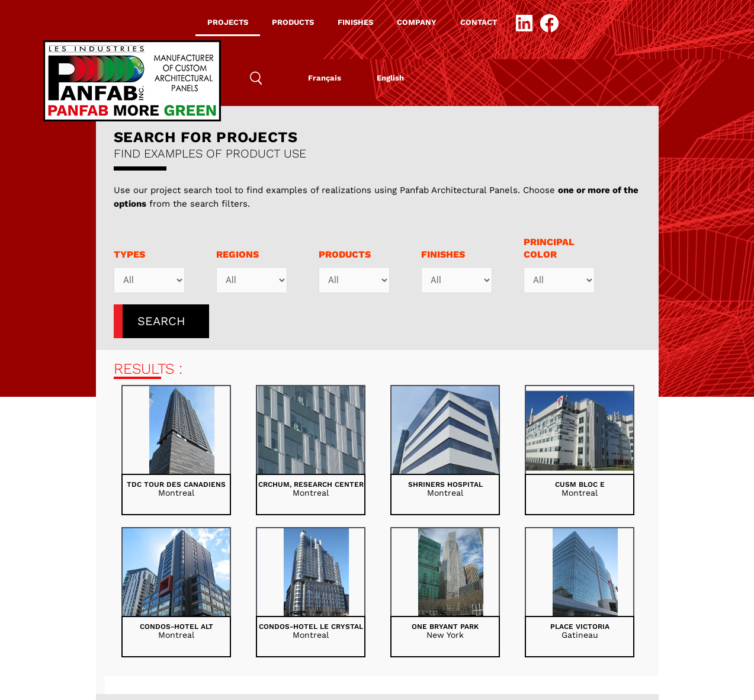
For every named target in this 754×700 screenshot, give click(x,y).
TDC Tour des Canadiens (176, 484)
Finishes (443, 254)
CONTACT (479, 22)
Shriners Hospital (445, 484)
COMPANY (417, 22)
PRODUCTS (293, 22)
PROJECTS (228, 22)
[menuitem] (325, 78)
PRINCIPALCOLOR (549, 248)
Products (345, 254)
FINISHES (355, 22)
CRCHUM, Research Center (311, 484)
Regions (238, 254)
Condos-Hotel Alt (177, 627)
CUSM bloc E (580, 484)
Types (129, 254)
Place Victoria (580, 627)
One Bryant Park (445, 627)
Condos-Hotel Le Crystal (311, 627)
